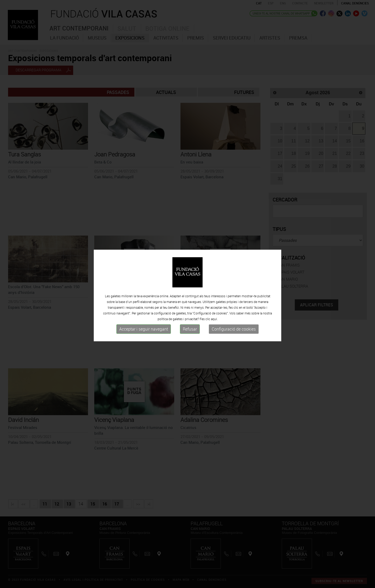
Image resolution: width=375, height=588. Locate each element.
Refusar (190, 331)
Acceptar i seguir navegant (144, 331)
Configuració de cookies (234, 331)
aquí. (214, 321)
